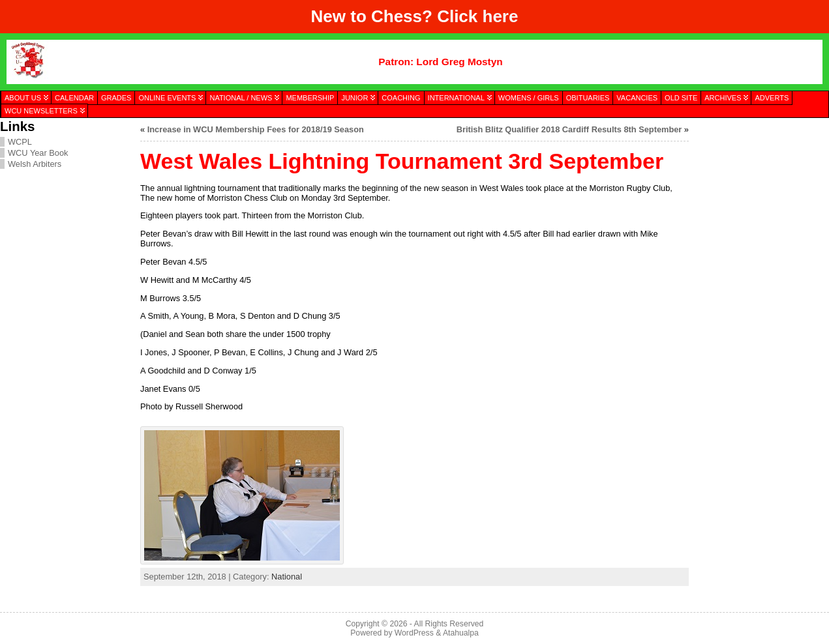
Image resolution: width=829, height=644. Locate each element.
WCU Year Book (38, 153)
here (501, 16)
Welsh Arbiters (35, 164)
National (287, 577)
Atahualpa (461, 633)
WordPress (414, 633)
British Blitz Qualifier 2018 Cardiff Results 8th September (569, 129)
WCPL (20, 142)
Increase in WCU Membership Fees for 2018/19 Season (256, 129)
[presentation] (759, 184)
